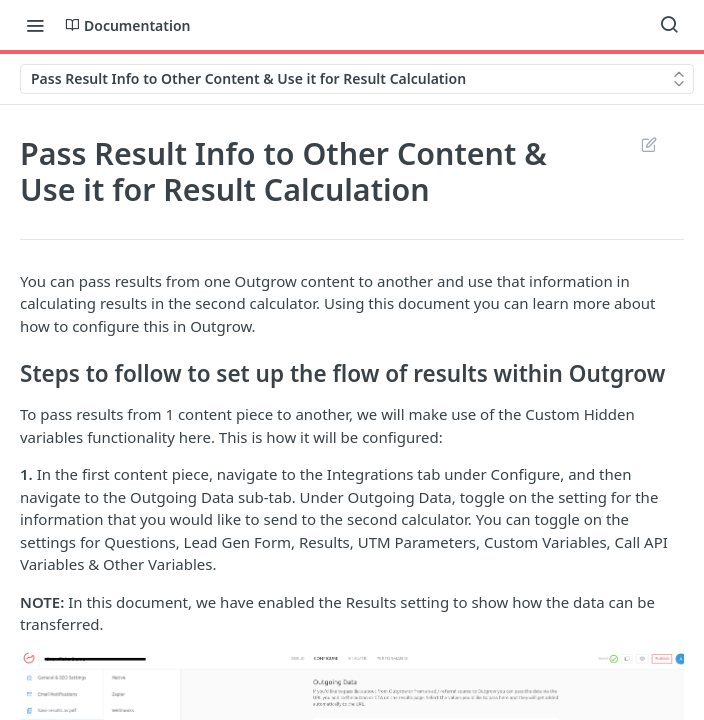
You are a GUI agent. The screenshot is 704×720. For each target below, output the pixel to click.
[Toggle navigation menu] (35, 25)
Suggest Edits (648, 144)
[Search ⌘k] (669, 25)
